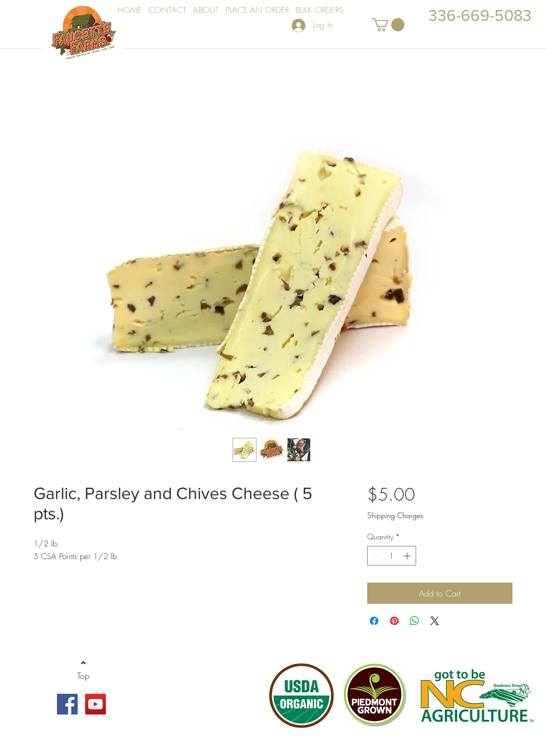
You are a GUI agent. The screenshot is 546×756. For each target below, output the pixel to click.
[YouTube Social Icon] (96, 704)
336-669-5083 (480, 15)
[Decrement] (375, 556)
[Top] (83, 676)
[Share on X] (435, 621)
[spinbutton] (392, 556)
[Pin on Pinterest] (394, 621)
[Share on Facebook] (374, 621)
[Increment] (408, 556)
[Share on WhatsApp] (415, 621)
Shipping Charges (395, 515)
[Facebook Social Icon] (67, 704)
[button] (388, 25)
